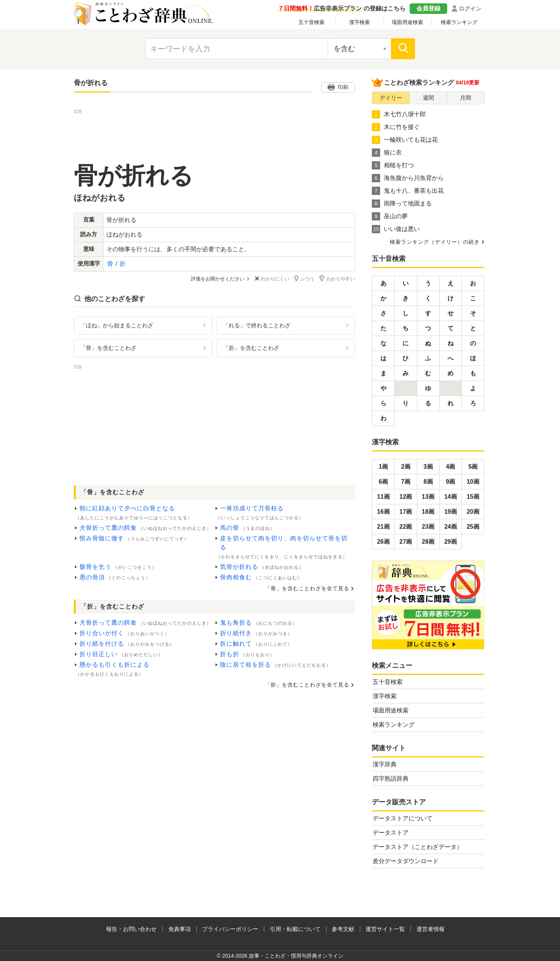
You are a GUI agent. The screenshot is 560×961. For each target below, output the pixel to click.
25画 (473, 527)
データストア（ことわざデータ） (418, 847)
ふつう (304, 278)
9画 (451, 482)
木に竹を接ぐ (396, 127)
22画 (406, 527)
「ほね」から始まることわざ (117, 325)
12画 (406, 497)
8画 (428, 482)
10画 (473, 482)
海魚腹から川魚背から (408, 178)
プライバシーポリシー (230, 929)
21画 (383, 527)
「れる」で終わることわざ (257, 325)
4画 (451, 467)
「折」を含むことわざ (251, 348)
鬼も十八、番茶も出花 (408, 191)
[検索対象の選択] (359, 49)
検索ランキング (459, 22)
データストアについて (403, 818)
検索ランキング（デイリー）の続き (435, 242)
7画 (406, 482)
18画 (428, 512)
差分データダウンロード (406, 861)
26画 (383, 542)
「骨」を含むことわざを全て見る (307, 588)
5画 (473, 467)
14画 (451, 497)
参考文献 (343, 929)
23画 (428, 527)
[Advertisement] (214, 132)
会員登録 (428, 8)
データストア (391, 833)
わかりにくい (271, 279)
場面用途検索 (407, 22)
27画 (406, 542)
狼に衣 (387, 153)
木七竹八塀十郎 (399, 114)
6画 (383, 482)
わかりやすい (337, 278)
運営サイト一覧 (385, 929)
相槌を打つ (393, 165)
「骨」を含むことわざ (108, 348)
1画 (383, 467)
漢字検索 (359, 22)
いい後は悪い (396, 229)
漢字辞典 (385, 764)
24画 (451, 527)
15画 (473, 497)
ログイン (470, 8)
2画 (406, 467)
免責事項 (180, 929)
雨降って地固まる (402, 204)
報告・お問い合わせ (131, 929)
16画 (383, 512)
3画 (428, 467)
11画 (383, 497)
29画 (451, 542)
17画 (406, 512)
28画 (428, 542)
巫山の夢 (390, 216)
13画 (428, 497)
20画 (473, 512)
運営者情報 (430, 929)
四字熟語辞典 (391, 779)
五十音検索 (311, 22)
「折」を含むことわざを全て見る (307, 685)
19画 (451, 512)
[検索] (403, 49)
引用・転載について (295, 929)
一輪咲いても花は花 (405, 140)
